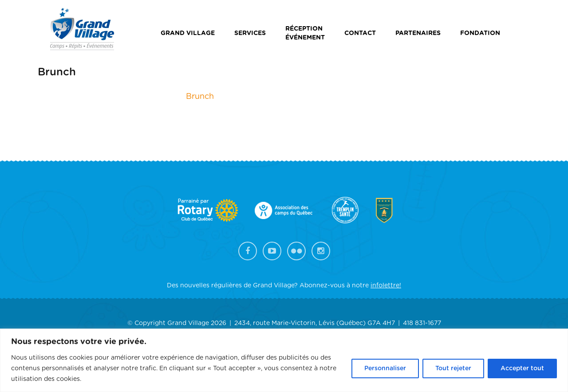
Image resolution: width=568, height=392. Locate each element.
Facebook (248, 251)
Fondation (480, 33)
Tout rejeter (453, 368)
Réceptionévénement (305, 33)
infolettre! (386, 286)
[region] (284, 360)
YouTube (272, 251)
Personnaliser (385, 368)
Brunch (200, 97)
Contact (360, 33)
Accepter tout (522, 368)
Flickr (296, 251)
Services (250, 33)
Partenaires (418, 33)
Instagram (321, 251)
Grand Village (188, 33)
